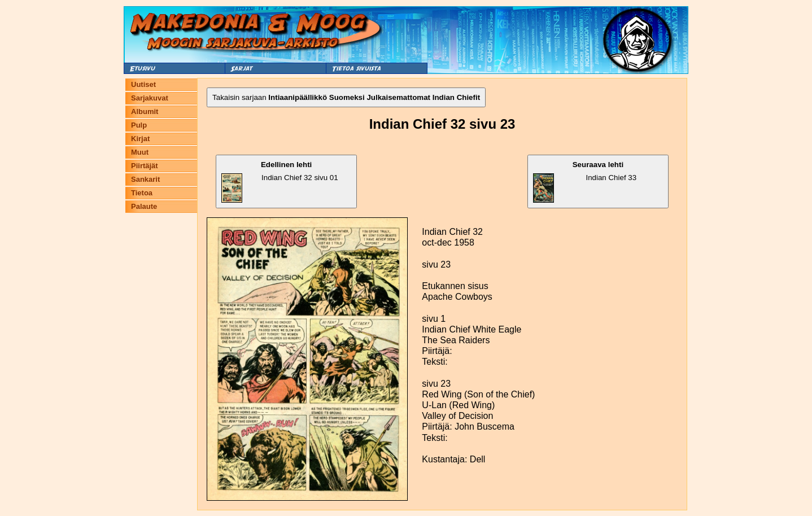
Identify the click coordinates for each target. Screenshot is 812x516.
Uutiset (143, 84)
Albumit (145, 111)
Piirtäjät (145, 166)
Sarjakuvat (150, 98)
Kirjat (140, 139)
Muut (140, 152)
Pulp (139, 125)
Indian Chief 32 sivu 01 (280, 182)
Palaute (144, 206)
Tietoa (142, 193)
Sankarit (145, 179)
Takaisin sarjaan (346, 97)
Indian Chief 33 (585, 182)
